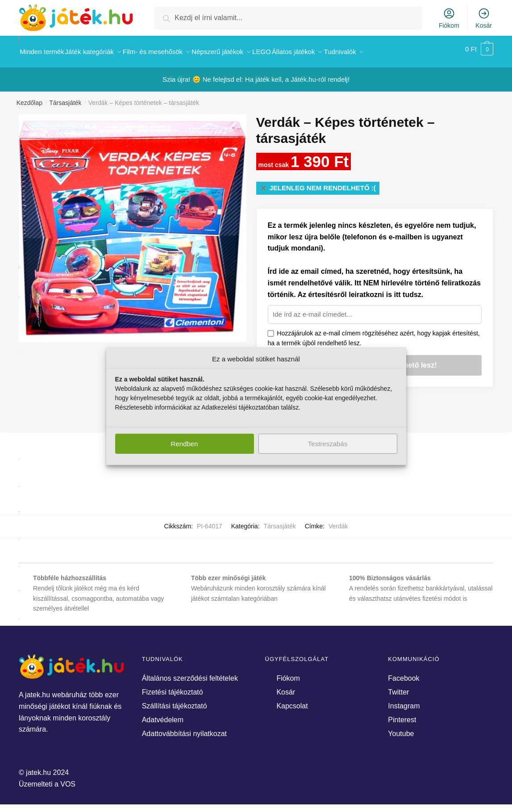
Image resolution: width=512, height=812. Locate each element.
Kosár (484, 18)
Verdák (338, 521)
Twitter (398, 687)
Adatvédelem (163, 715)
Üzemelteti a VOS (47, 779)
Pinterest (402, 715)
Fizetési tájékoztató (173, 687)
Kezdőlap (29, 98)
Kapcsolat (292, 701)
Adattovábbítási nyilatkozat (184, 729)
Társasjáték (65, 98)
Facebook (404, 673)
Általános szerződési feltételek (190, 673)
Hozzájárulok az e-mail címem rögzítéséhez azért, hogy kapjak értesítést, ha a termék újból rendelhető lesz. (374, 333)
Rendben (185, 444)
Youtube (401, 729)
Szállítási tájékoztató (175, 701)
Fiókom (449, 18)
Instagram (404, 701)
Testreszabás (328, 444)
